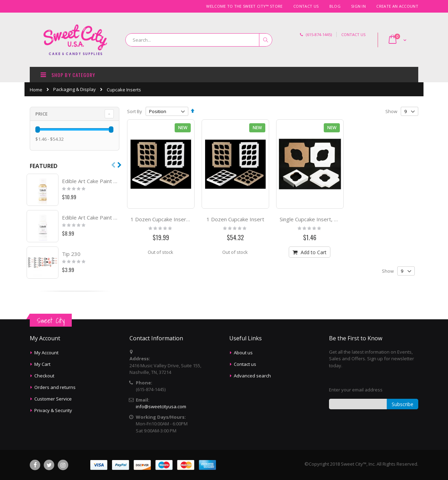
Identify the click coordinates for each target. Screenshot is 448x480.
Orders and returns (55, 387)
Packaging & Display (75, 89)
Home (36, 90)
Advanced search (252, 376)
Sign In (358, 6)
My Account (46, 353)
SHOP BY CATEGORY (67, 74)
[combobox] (199, 40)
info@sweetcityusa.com (161, 406)
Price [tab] (41, 114)
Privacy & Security (53, 410)
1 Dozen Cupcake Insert (235, 219)
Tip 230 (71, 254)
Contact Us (306, 6)
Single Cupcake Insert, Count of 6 (319, 219)
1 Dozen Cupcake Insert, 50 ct (167, 219)
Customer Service (53, 399)
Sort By (135, 111)
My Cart (42, 364)
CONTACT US (353, 34)
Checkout (44, 376)
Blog (335, 6)
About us (243, 353)
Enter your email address (356, 390)
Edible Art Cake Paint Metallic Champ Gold (91, 181)
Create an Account (397, 6)
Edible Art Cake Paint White (91, 217)
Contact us (245, 364)
